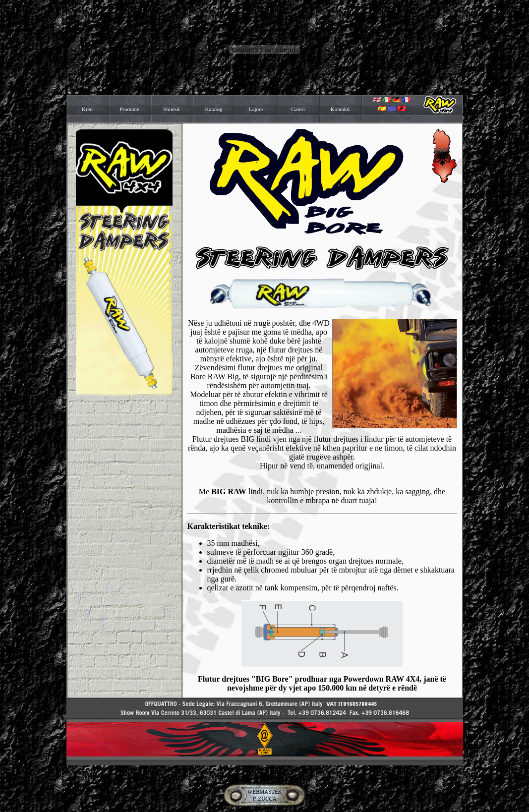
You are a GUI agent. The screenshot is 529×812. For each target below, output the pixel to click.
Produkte (129, 109)
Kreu (87, 109)
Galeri (298, 109)
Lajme (256, 109)
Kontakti (340, 109)
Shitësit (171, 109)
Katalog (214, 109)
